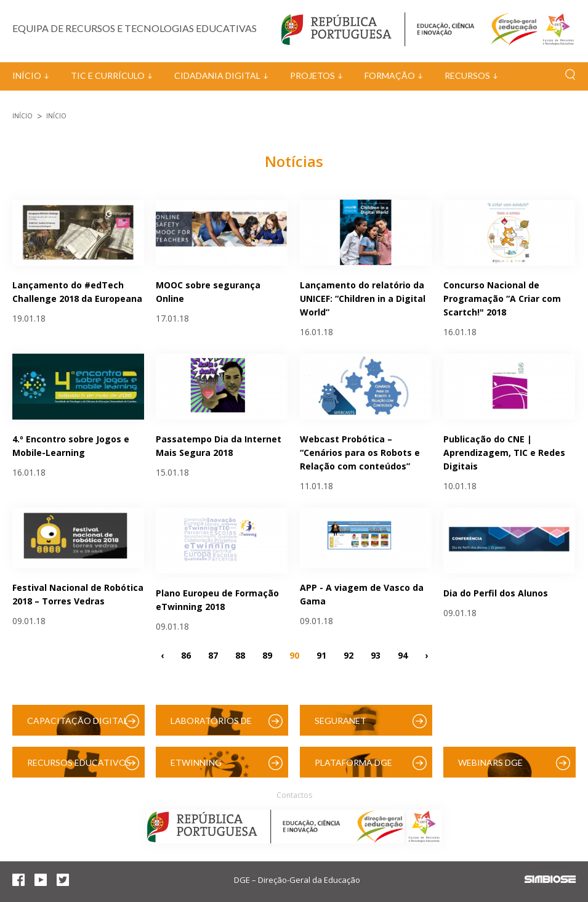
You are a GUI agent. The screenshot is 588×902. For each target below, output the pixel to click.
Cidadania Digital (217, 75)
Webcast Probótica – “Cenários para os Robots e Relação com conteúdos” (360, 453)
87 (213, 655)
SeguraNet (340, 721)
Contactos (294, 795)
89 (267, 655)
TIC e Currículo (108, 75)
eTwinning (196, 762)
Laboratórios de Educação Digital (214, 725)
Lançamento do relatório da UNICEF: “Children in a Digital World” (363, 299)
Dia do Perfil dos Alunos (496, 593)
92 (348, 655)
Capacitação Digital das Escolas (78, 725)
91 (321, 655)
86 (186, 655)
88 (240, 655)
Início (27, 75)
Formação (390, 75)
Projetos (312, 75)
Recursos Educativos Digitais (79, 767)
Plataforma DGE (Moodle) (353, 767)
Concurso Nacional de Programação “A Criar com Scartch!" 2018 (502, 299)
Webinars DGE (490, 762)
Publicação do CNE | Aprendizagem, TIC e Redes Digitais (504, 453)
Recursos (467, 75)
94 (403, 655)
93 (376, 655)
